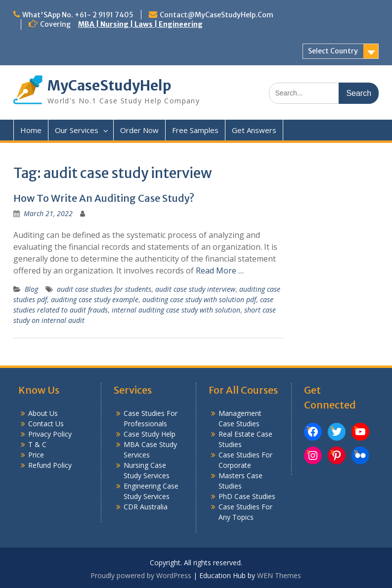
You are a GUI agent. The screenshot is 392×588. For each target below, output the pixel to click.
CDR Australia (146, 507)
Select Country (333, 51)
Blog (31, 289)
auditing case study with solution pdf (199, 299)
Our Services (77, 130)
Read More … (220, 271)
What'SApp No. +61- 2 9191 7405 (78, 15)
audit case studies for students (104, 289)
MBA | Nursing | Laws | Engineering (140, 24)
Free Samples (195, 130)
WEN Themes (279, 575)
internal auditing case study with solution (176, 310)
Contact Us (46, 424)
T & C (37, 444)
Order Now (139, 130)
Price (36, 455)
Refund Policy (50, 465)
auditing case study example (95, 299)
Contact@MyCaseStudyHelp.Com (217, 15)
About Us (43, 413)
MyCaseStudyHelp (109, 86)
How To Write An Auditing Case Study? (104, 198)
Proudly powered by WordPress (141, 575)
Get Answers (254, 130)
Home (31, 130)
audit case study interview (195, 289)
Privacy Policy (50, 434)
